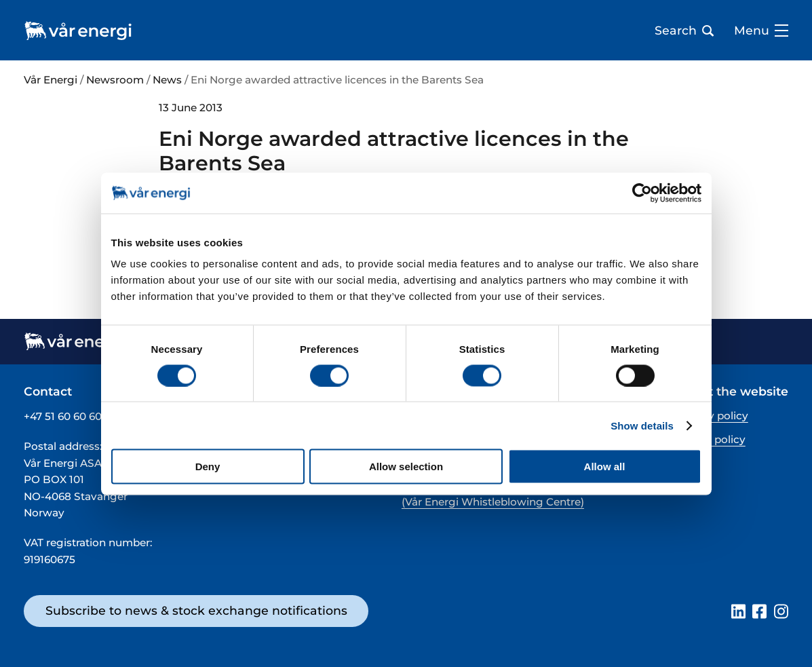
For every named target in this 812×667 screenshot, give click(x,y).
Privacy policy (712, 416)
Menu (761, 31)
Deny (208, 466)
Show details (642, 425)
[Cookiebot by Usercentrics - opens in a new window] (642, 193)
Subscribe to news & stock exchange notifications (196, 610)
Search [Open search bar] (684, 31)
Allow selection (406, 466)
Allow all (605, 466)
